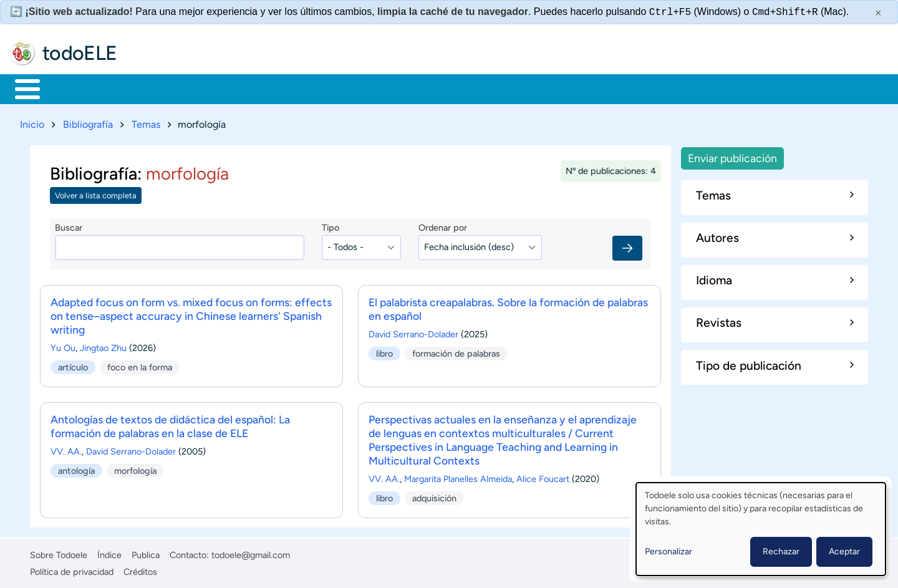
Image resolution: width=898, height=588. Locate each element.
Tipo (331, 226)
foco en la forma (140, 364)
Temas (146, 122)
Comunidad (463, 88)
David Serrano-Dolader (413, 332)
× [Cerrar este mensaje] (878, 13)
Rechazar (781, 552)
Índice (109, 553)
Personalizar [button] (669, 552)
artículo (73, 364)
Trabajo (229, 88)
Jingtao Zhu (103, 345)
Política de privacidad (72, 569)
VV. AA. (66, 449)
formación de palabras (456, 351)
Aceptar (844, 552)
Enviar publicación (732, 156)
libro (384, 351)
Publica (146, 553)
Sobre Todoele (59, 553)
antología (76, 468)
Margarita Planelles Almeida (458, 476)
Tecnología (378, 88)
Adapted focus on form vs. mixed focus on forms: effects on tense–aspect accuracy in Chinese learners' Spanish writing (191, 313)
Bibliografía (88, 122)
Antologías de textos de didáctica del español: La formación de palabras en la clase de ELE (170, 424)
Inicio (21, 88)
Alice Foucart (543, 476)
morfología (135, 468)
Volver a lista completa (96, 194)
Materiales (70, 88)
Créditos (140, 569)
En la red (299, 88)
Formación (153, 88)
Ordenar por (443, 226)
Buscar (520, 88)
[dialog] (761, 529)
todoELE (80, 53)
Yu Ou (63, 345)
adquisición (434, 495)
